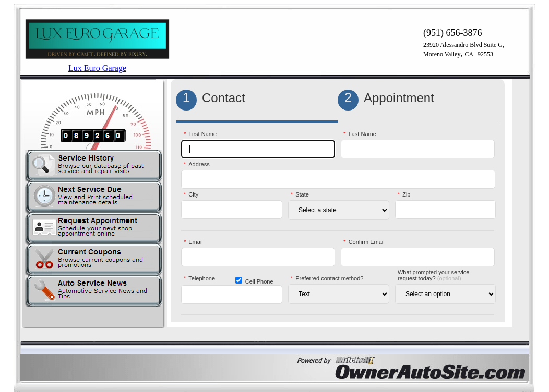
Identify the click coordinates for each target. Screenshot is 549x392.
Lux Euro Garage (97, 68)
